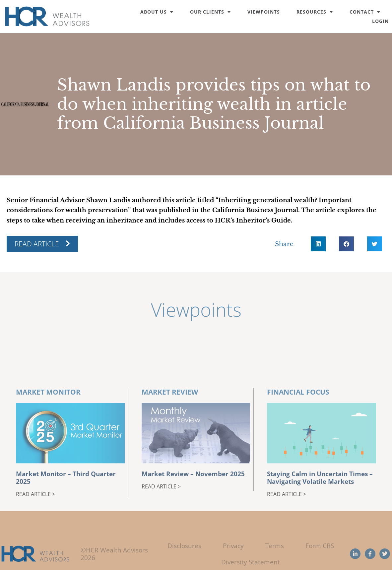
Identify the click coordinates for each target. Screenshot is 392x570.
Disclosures (184, 546)
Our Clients (210, 12)
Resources (315, 12)
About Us (157, 12)
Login (380, 21)
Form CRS (320, 546)
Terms (275, 546)
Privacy (233, 546)
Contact (365, 12)
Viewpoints (264, 12)
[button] (318, 244)
